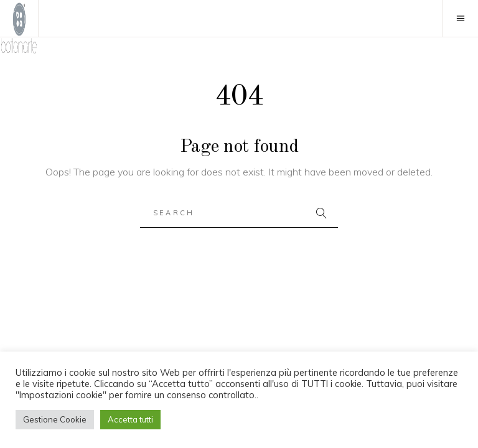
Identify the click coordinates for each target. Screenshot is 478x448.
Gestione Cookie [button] (55, 419)
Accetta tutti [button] (130, 419)
